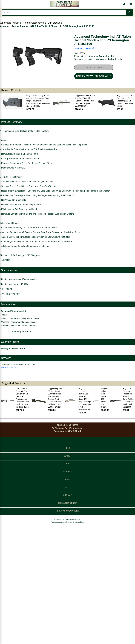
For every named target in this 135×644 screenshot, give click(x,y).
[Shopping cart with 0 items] (131, 4)
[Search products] (64, 12)
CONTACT (67, 472)
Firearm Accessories (33, 23)
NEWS (68, 479)
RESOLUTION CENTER (67, 503)
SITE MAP (67, 495)
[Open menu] (4, 4)
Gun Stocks (54, 23)
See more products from (99, 59)
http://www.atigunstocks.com (24, 322)
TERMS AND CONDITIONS (67, 511)
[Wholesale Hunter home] (64, 4)
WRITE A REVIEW (8, 368)
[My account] (124, 4)
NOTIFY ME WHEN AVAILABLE (94, 76)
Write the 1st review (84, 48)
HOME (68, 448)
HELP (67, 487)
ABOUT (67, 464)
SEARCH (67, 456)
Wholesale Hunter (9, 23)
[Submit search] (130, 12)
